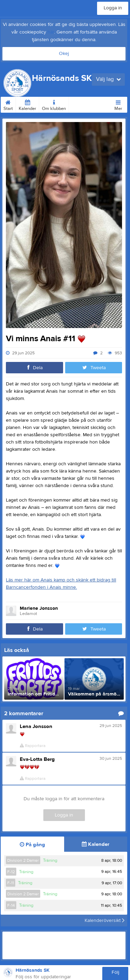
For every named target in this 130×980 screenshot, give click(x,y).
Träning (50, 860)
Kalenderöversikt (105, 921)
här (51, 32)
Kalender (27, 104)
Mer (118, 104)
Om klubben (54, 104)
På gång (32, 845)
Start (8, 104)
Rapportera (33, 746)
